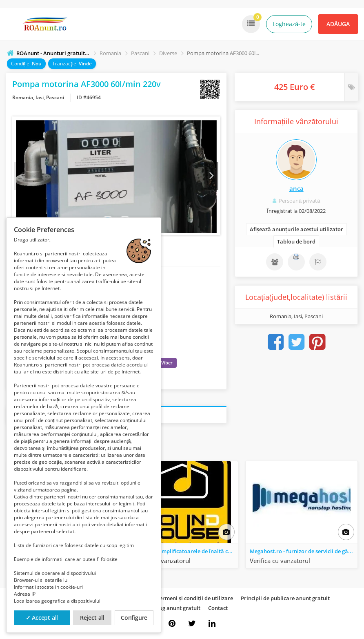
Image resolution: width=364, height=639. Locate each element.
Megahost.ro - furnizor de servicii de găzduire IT (303, 553)
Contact (218, 610)
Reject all (92, 618)
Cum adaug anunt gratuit (169, 610)
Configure (134, 618)
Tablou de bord (296, 241)
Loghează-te (289, 24)
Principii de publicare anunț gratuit (285, 600)
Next (211, 177)
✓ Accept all (42, 618)
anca (296, 188)
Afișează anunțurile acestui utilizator (296, 229)
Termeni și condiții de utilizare (195, 600)
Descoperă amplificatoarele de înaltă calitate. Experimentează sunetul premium (184, 553)
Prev (21, 177)
